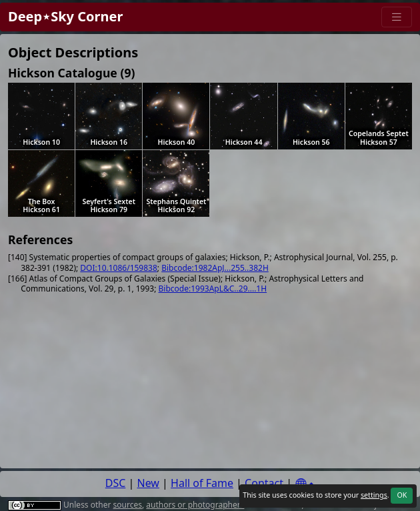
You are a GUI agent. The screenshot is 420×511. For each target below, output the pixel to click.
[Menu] (397, 17)
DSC (116, 483)
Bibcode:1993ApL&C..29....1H (213, 289)
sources (128, 505)
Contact (264, 483)
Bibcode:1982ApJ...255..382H (215, 268)
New (148, 483)
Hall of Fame (202, 483)
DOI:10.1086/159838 (118, 268)
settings (374, 495)
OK (402, 495)
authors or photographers (195, 505)
